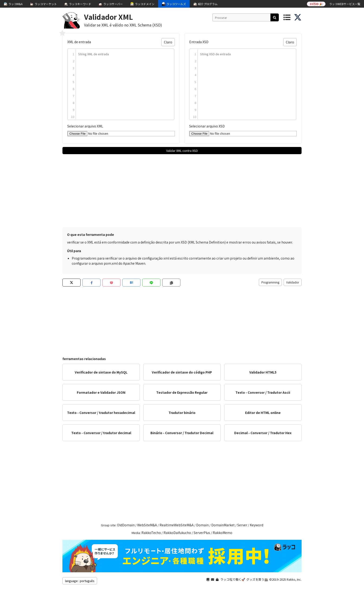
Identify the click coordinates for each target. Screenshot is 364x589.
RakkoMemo (223, 533)
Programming (270, 282)
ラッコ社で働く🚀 (233, 579)
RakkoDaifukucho (177, 533)
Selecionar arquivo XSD (207, 126)
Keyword (257, 525)
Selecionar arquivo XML (85, 126)
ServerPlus (202, 533)
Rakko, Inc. (294, 579)
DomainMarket (223, 525)
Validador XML (109, 17)
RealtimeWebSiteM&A (177, 525)
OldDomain (126, 525)
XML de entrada (79, 42)
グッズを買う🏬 (257, 579)
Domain (202, 525)
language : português (80, 581)
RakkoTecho (151, 533)
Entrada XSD (199, 42)
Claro (168, 42)
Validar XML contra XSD (182, 151)
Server (242, 525)
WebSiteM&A (147, 525)
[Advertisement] (182, 190)
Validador (293, 282)
